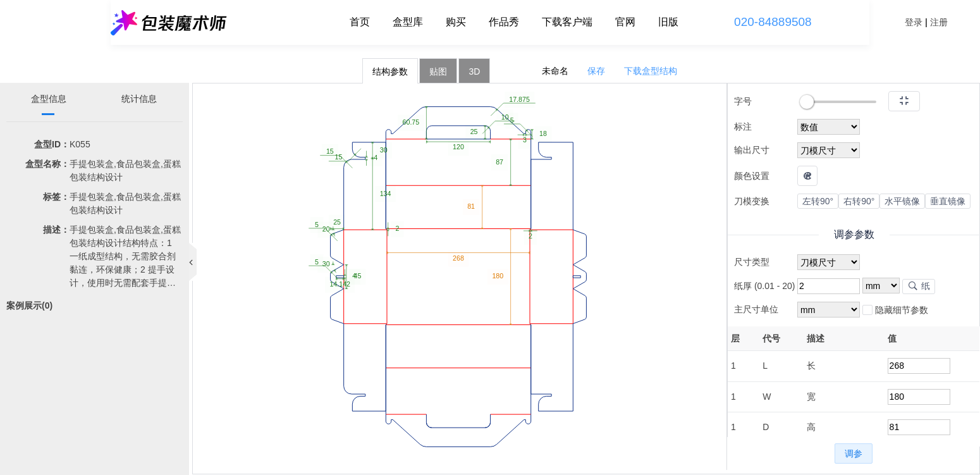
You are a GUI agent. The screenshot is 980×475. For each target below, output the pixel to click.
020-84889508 (773, 22)
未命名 (555, 71)
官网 (625, 22)
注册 (939, 22)
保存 (596, 71)
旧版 (668, 22)
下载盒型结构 (651, 71)
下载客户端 (567, 22)
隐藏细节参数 (895, 311)
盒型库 (408, 22)
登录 (914, 22)
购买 (456, 22)
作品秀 (504, 22)
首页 (360, 22)
